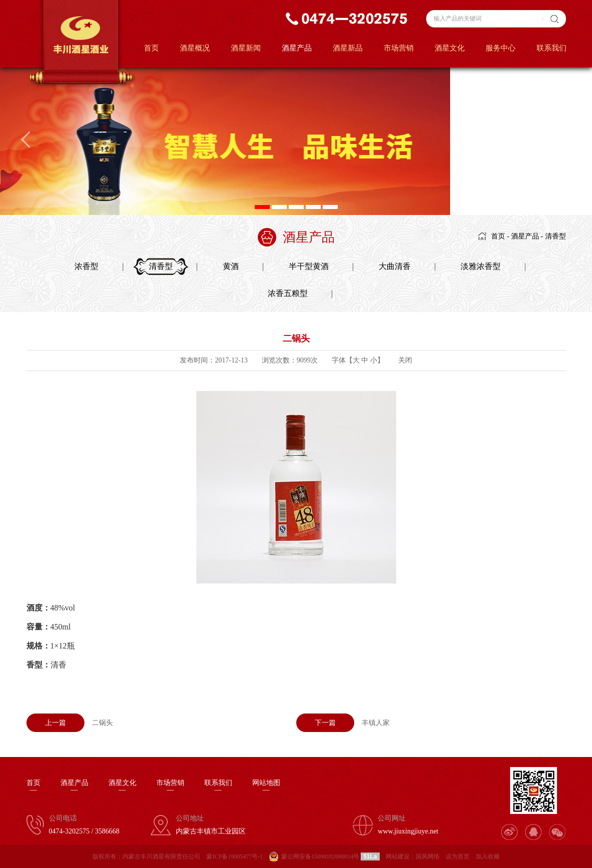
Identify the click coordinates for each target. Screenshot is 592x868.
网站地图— (266, 786)
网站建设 (398, 856)
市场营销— (170, 786)
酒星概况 (195, 48)
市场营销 (399, 48)
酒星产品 (297, 48)
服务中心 (501, 48)
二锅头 (70, 723)
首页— (33, 786)
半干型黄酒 (309, 266)
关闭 (405, 360)
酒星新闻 (246, 48)
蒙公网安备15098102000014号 (320, 856)
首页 (151, 48)
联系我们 (552, 48)
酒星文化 (450, 48)
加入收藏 (488, 856)
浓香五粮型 (288, 293)
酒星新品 (348, 48)
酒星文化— (122, 786)
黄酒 (231, 266)
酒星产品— (74, 786)
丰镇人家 (343, 723)
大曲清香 (395, 266)
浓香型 (86, 266)
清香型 (556, 236)
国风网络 (428, 856)
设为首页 (458, 856)
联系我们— (218, 786)
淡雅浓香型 (481, 266)
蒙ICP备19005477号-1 (235, 856)
